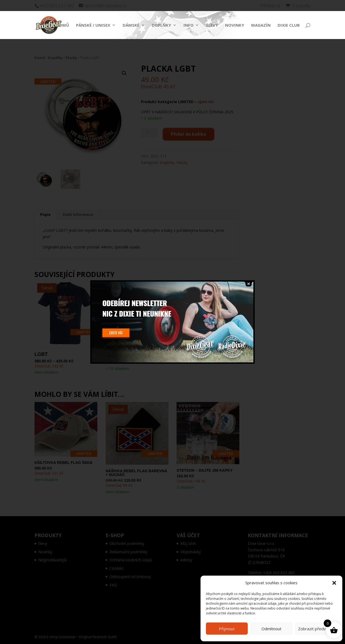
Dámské (131, 25)
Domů (63, 25)
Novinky (235, 25)
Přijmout (227, 629)
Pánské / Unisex (93, 25)
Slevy (212, 25)
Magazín (261, 25)
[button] (334, 583)
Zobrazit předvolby (316, 629)
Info (189, 25)
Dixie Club (289, 25)
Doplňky (161, 25)
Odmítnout (271, 629)
